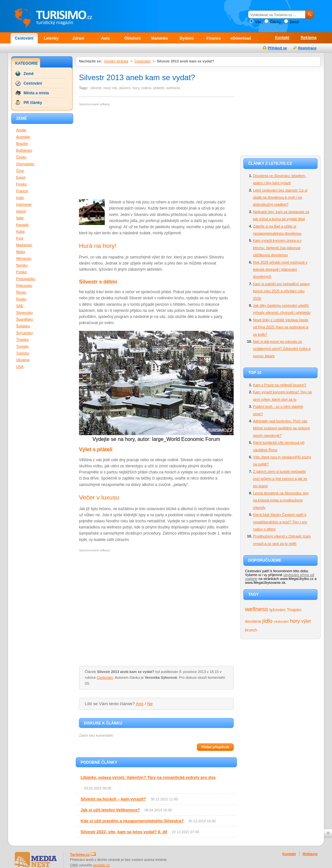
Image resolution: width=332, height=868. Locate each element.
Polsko (22, 272)
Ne (150, 704)
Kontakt (282, 38)
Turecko (23, 353)
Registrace (307, 48)
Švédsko (23, 326)
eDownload (241, 38)
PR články (33, 103)
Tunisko (22, 346)
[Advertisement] (133, 153)
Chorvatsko (25, 164)
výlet (306, 621)
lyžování (278, 610)
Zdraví (78, 38)
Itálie (20, 218)
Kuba (20, 231)
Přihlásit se (278, 48)
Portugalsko (26, 279)
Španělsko (24, 319)
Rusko (21, 299)
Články (276, 22)
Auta (106, 38)
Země (294, 22)
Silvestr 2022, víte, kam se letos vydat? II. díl (124, 832)
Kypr (20, 238)
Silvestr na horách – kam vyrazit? (113, 799)
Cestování (24, 38)
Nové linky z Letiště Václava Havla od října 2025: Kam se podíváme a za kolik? (281, 327)
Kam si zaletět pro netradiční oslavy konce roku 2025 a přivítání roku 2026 (282, 291)
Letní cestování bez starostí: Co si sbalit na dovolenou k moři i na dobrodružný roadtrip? (280, 197)
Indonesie (24, 204)
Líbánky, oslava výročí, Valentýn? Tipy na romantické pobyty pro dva (148, 777)
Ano (140, 704)
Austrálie (23, 137)
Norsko (22, 265)
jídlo (268, 621)
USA (20, 367)
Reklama (309, 38)
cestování (281, 621)
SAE (20, 306)
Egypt (21, 177)
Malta (20, 252)
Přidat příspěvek (215, 747)
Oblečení (133, 38)
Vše (258, 22)
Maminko (160, 38)
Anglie (21, 130)
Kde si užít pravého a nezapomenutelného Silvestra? (132, 821)
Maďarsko (24, 245)
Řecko (21, 292)
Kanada (22, 225)
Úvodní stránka (116, 61)
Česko (21, 157)
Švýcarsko (24, 333)
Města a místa (36, 93)
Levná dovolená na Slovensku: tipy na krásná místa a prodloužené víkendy (281, 500)
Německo (24, 258)
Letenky (51, 38)
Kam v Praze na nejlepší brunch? (280, 385)
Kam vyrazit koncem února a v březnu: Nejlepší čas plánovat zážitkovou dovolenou (277, 248)
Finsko (21, 184)
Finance (214, 38)
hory (295, 621)
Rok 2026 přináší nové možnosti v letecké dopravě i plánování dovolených (280, 270)
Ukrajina (23, 360)
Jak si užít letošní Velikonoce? (110, 810)
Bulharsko (24, 150)
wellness (257, 609)
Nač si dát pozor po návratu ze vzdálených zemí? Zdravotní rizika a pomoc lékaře (282, 349)
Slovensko (24, 313)
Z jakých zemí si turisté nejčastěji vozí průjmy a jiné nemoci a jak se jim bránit (280, 479)
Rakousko (24, 285)
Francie (22, 191)
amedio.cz (101, 865)
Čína (20, 171)
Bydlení (186, 38)
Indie (20, 198)
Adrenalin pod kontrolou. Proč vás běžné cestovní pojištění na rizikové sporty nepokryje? (282, 428)
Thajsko (294, 610)
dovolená (253, 621)
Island (21, 211)
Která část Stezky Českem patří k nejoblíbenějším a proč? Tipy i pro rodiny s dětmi (280, 522)
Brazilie (22, 144)
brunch (251, 630)
